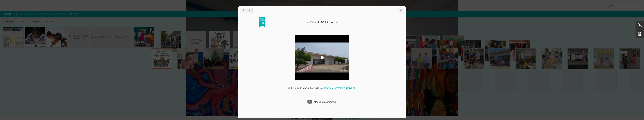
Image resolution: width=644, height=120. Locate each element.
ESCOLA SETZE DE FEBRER (385, 94)
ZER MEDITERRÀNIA (68, 14)
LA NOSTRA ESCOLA (367, 28)
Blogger (337, 118)
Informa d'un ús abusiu (350, 118)
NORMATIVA (47, 14)
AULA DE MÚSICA (28, 14)
